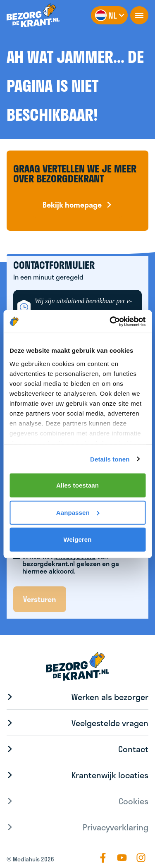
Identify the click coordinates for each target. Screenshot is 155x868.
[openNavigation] (139, 15)
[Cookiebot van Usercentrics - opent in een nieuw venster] (110, 321)
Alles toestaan (77, 485)
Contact (133, 749)
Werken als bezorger (110, 697)
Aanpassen (78, 512)
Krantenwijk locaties (110, 775)
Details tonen (110, 459)
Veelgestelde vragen (110, 723)
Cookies (134, 801)
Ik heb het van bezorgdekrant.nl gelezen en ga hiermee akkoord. (71, 564)
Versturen (40, 599)
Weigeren (77, 539)
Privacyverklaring (116, 827)
